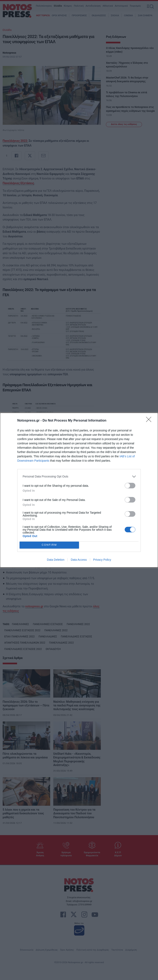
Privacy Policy (102, 560)
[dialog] (79, 490)
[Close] (150, 421)
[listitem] (79, 477)
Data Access (79, 560)
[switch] (130, 486)
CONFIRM (49, 545)
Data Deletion (56, 560)
